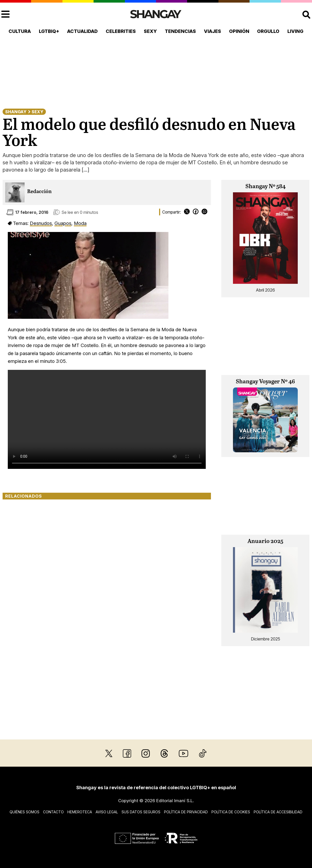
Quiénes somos (24, 812)
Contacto (53, 812)
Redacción (39, 192)
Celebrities (121, 31)
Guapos (63, 223)
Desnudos (41, 223)
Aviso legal (107, 812)
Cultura (20, 31)
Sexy (150, 31)
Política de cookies (231, 812)
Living (295, 31)
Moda (80, 223)
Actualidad (82, 31)
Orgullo (268, 31)
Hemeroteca (80, 812)
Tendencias (180, 31)
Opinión (239, 31)
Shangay (16, 112)
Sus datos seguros (141, 812)
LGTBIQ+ (49, 31)
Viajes (212, 31)
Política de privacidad (186, 812)
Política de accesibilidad (278, 812)
